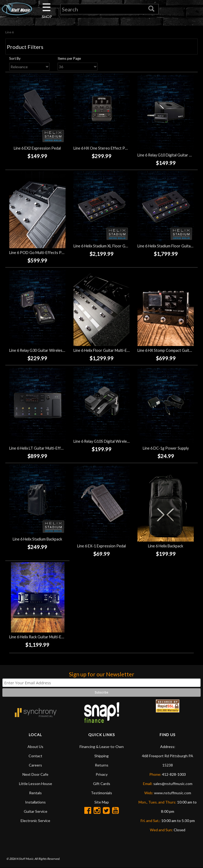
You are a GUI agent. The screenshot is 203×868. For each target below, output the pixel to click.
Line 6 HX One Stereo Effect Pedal (103, 148)
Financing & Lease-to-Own (102, 747)
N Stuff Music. (25, 859)
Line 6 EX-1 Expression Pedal (101, 546)
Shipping (101, 756)
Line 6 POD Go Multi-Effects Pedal (39, 253)
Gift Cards (102, 784)
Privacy (102, 774)
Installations (35, 802)
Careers (35, 765)
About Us (35, 747)
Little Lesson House (36, 784)
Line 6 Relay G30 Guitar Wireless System (43, 350)
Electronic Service (35, 821)
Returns (102, 765)
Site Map (102, 802)
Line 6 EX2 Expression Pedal (37, 148)
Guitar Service (36, 811)
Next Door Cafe (35, 774)
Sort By (15, 58)
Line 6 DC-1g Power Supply (166, 448)
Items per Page (69, 58)
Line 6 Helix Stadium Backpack (37, 539)
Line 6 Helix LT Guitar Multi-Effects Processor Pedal (53, 448)
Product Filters (25, 47)
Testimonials (101, 793)
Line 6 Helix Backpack (166, 546)
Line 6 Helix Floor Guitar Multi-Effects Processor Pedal (120, 350)
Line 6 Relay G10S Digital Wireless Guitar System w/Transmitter (127, 441)
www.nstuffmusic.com (173, 793)
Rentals (35, 793)
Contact (35, 756)
